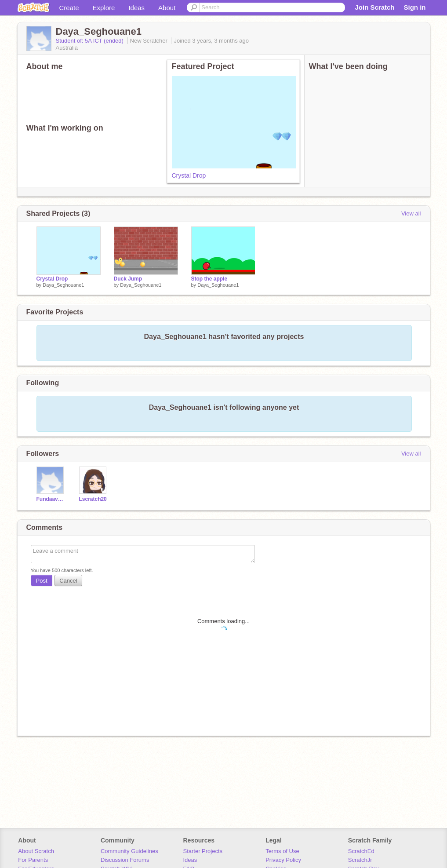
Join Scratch (374, 7)
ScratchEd (361, 851)
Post (42, 581)
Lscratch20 (93, 499)
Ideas (136, 8)
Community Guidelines (129, 851)
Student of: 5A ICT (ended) (91, 41)
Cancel (68, 581)
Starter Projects (203, 851)
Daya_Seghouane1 (63, 285)
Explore (104, 8)
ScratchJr (360, 860)
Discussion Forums (125, 860)
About (167, 8)
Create (69, 8)
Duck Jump (128, 279)
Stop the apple (209, 279)
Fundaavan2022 (51, 499)
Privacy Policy (283, 860)
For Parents (33, 860)
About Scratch (36, 851)
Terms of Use (282, 851)
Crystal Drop (189, 175)
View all (411, 213)
